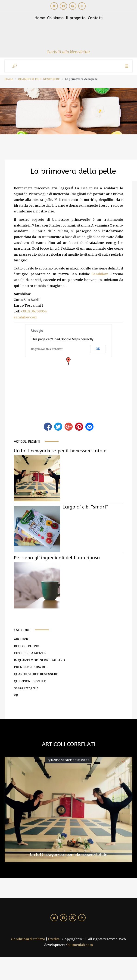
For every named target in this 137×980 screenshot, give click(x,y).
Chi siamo (55, 18)
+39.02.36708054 (34, 311)
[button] (68, 361)
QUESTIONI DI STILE (30, 681)
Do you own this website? (47, 349)
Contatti (95, 18)
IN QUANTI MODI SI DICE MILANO (39, 660)
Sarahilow (100, 274)
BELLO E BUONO (26, 646)
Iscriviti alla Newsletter (69, 52)
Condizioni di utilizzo (28, 939)
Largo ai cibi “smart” (85, 507)
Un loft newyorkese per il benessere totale (60, 451)
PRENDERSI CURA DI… (31, 667)
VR (16, 695)
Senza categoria (26, 688)
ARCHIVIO (22, 639)
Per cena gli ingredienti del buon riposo (57, 558)
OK (98, 349)
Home (40, 18)
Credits (54, 939)
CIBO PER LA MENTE (30, 653)
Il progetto (76, 18)
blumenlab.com (80, 945)
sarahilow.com (26, 317)
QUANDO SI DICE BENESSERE (39, 79)
